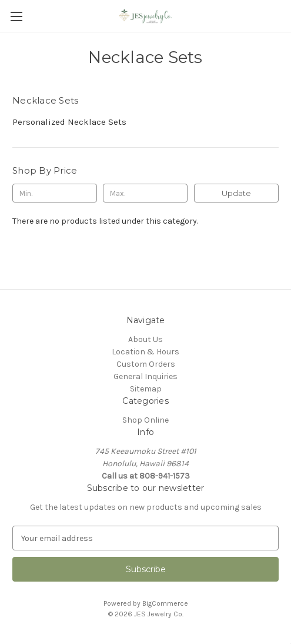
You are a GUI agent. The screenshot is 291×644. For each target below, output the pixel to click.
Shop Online (145, 420)
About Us (145, 339)
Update (236, 193)
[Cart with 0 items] (285, 15)
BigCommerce (165, 603)
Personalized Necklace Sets (69, 122)
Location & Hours (145, 352)
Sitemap (146, 389)
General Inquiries (145, 376)
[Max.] (145, 193)
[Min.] (55, 193)
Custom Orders (146, 364)
